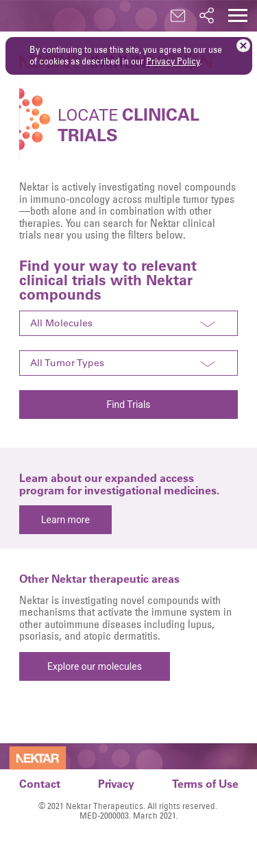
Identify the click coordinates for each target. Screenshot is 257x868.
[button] (238, 16)
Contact (40, 783)
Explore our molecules (95, 666)
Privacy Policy (173, 61)
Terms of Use (205, 783)
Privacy (116, 783)
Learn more (65, 520)
